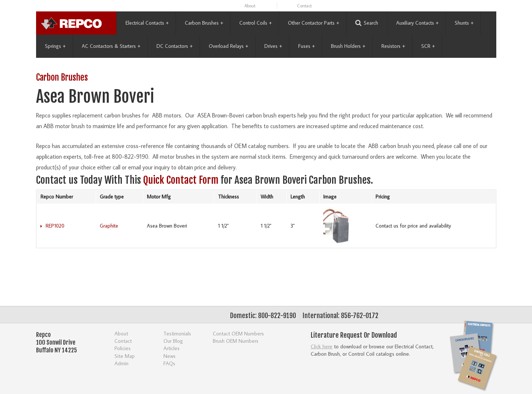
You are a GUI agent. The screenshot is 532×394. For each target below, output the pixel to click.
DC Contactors (175, 46)
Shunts (464, 23)
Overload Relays (228, 46)
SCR (428, 46)
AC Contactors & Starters (111, 46)
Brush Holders (348, 46)
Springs (55, 46)
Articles (172, 348)
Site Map (125, 356)
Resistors (393, 46)
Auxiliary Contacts (417, 23)
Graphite (109, 226)
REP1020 (55, 226)
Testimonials (177, 333)
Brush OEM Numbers (236, 341)
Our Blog (173, 341)
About (250, 6)
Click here (322, 346)
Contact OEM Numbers (238, 333)
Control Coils (256, 23)
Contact (304, 6)
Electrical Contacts (147, 23)
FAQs (169, 363)
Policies (123, 348)
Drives (273, 46)
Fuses (306, 46)
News (170, 356)
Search (367, 23)
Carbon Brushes (204, 23)
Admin (121, 363)
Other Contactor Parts (313, 23)
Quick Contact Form (181, 180)
